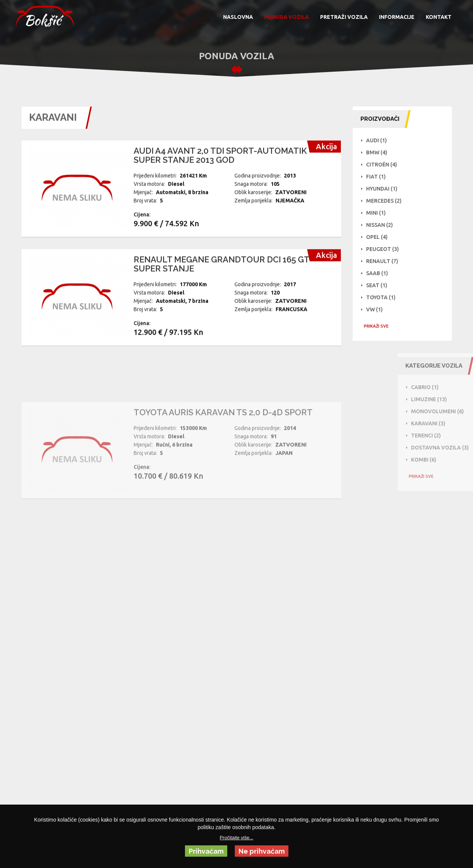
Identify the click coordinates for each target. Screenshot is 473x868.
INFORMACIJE (397, 17)
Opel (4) (380, 237)
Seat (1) (380, 285)
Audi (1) (380, 140)
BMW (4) (380, 152)
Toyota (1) (384, 297)
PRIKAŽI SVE (379, 326)
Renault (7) (385, 261)
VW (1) (377, 309)
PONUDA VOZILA (287, 17)
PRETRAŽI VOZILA (344, 17)
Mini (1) (379, 213)
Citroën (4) (385, 165)
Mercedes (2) (387, 201)
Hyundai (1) (385, 189)
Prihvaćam (206, 851)
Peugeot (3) (386, 249)
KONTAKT (439, 17)
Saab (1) (380, 273)
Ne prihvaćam (262, 851)
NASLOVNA (238, 17)
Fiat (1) (379, 177)
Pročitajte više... (236, 838)
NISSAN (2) (383, 225)
